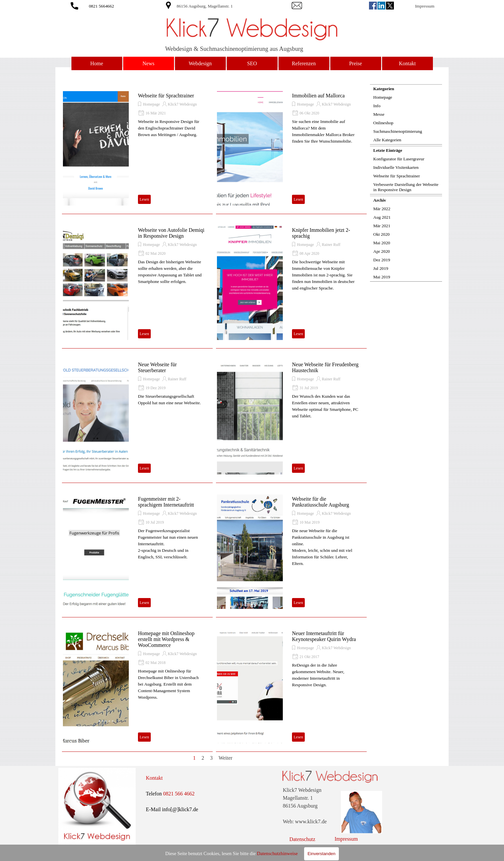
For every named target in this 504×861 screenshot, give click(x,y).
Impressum (425, 6)
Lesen (144, 199)
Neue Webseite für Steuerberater (157, 367)
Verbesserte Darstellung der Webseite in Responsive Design (406, 187)
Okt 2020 (381, 234)
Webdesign (200, 63)
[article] (137, 149)
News (148, 63)
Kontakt (407, 63)
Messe (379, 114)
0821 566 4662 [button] (179, 794)
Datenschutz (302, 839)
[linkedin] (381, 6)
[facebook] (373, 6)
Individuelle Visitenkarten (396, 167)
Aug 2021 (382, 217)
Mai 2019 (382, 277)
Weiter (225, 758)
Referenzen (304, 63)
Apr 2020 (382, 251)
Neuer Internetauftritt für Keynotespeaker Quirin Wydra (324, 636)
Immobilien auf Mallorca (318, 96)
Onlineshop (383, 123)
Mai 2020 (382, 243)
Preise (355, 63)
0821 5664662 (101, 6)
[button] (74, 5)
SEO (252, 63)
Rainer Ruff (331, 245)
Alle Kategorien (387, 140)
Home (97, 63)
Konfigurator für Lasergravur (399, 159)
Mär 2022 (382, 209)
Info (377, 106)
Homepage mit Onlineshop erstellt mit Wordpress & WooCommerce (166, 639)
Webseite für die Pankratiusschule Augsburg (320, 502)
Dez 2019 (382, 260)
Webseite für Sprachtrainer (166, 96)
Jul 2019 (381, 268)
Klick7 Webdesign (182, 104)
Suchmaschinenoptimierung (398, 131)
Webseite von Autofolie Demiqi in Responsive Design (171, 233)
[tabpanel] (223, 6)
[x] (390, 6)
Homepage (151, 104)
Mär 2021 (382, 226)
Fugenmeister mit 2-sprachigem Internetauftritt (166, 502)
